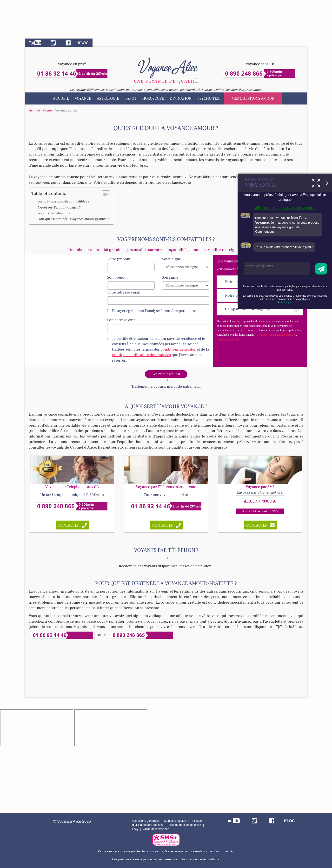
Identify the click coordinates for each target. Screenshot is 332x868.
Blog (83, 43)
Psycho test (209, 98)
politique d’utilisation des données (141, 355)
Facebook (68, 43)
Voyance (83, 98)
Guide (47, 111)
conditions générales (229, 339)
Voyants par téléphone (54, 213)
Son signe (170, 277)
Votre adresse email (124, 292)
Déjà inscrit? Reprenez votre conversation (285, 208)
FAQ (135, 829)
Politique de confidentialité (184, 825)
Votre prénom (119, 259)
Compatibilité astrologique (262, 309)
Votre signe (171, 259)
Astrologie (108, 98)
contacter (69, 525)
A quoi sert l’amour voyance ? (59, 207)
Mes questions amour (253, 98)
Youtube (35, 43)
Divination (181, 98)
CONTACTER (257, 525)
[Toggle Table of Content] (103, 194)
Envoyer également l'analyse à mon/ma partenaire (152, 311)
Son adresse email (123, 320)
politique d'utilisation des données (276, 335)
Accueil (61, 98)
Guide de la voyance (156, 829)
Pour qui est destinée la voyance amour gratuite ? (73, 219)
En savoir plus (285, 303)
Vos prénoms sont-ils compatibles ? (63, 201)
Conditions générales (146, 821)
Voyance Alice (166, 66)
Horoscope (153, 98)
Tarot (131, 98)
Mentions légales (175, 821)
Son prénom (117, 277)
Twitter (53, 43)
